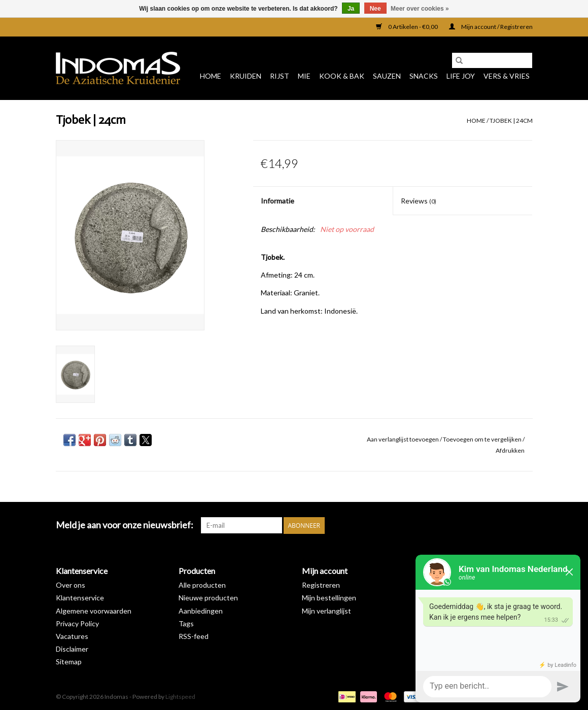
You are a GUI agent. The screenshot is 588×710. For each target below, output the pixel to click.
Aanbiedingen (201, 611)
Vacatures (72, 636)
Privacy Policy (77, 623)
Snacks (424, 76)
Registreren (321, 585)
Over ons (71, 585)
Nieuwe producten (208, 598)
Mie (304, 76)
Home (211, 76)
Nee (375, 9)
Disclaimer (72, 649)
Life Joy (461, 76)
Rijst (280, 76)
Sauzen (387, 76)
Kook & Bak (342, 76)
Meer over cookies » (420, 9)
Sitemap (69, 662)
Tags (186, 623)
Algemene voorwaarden (94, 611)
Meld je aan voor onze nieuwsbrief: (125, 525)
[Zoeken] (492, 60)
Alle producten (202, 585)
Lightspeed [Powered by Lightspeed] (180, 697)
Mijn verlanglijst (326, 611)
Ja (351, 9)
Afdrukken (510, 450)
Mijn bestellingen (329, 598)
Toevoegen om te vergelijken (483, 439)
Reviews (419, 201)
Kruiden (246, 76)
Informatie (278, 201)
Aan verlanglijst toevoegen (403, 439)
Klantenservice (80, 598)
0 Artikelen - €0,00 (407, 27)
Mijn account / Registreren (491, 27)
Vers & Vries (507, 76)
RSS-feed (194, 636)
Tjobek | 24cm (511, 121)
